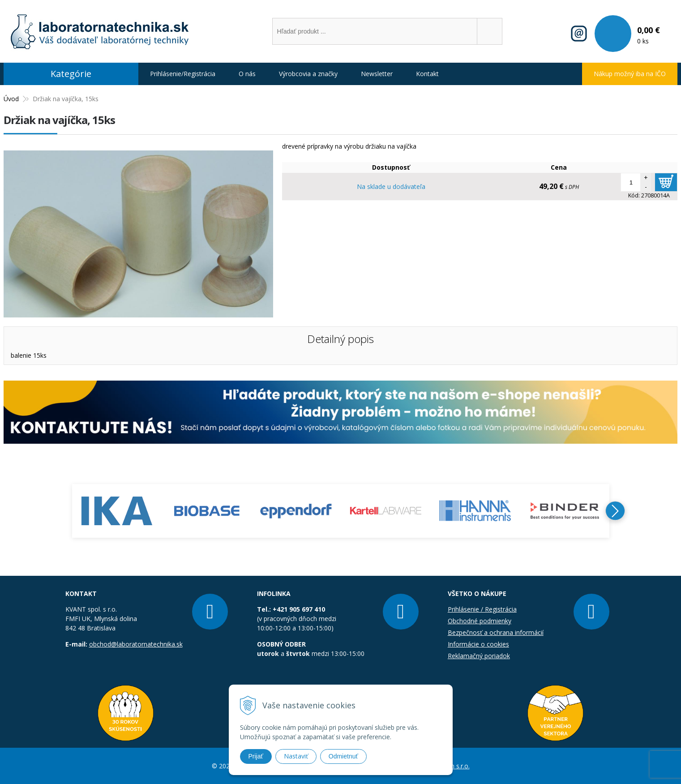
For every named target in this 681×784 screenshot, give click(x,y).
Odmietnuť (343, 756)
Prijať (256, 756)
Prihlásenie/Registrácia (183, 74)
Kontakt (427, 74)
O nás (247, 74)
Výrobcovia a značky (308, 74)
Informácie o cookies (478, 644)
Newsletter (377, 74)
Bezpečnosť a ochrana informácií (496, 632)
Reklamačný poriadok (479, 656)
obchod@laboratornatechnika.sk (136, 644)
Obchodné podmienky (480, 621)
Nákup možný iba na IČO (630, 74)
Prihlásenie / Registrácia (482, 609)
